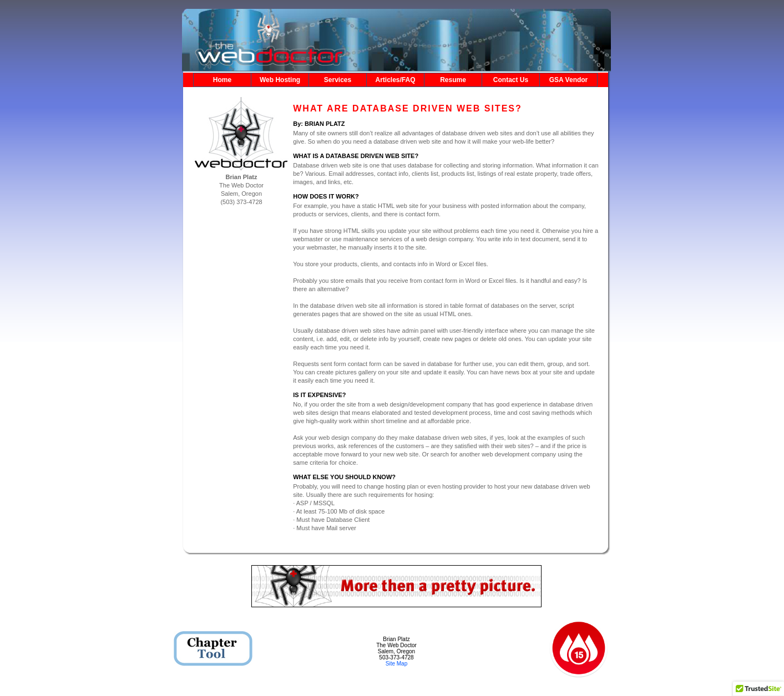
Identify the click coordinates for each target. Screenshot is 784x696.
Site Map (396, 664)
